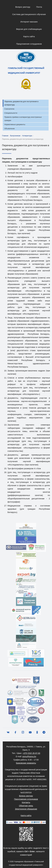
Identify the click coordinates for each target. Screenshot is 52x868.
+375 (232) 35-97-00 (31, 753)
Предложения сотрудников (29, 44)
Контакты (26, 802)
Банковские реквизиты (26, 763)
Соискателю (9, 109)
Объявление (9, 129)
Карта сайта (29, 36)
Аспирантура (27, 136)
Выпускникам (15, 136)
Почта (39, 7)
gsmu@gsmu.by (29, 756)
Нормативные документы (15, 124)
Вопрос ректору (23, 7)
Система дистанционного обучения (29, 14)
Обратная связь (26, 806)
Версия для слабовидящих (29, 29)
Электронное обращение (26, 809)
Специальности (11, 113)
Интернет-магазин (29, 22)
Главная (5, 136)
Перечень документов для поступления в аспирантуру (21, 103)
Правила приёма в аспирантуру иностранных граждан (23, 119)
